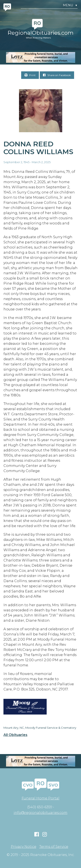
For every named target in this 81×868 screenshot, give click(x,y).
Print (30, 75)
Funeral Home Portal (40, 798)
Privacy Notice (24, 847)
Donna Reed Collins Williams (38, 148)
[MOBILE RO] (40, 57)
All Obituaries (15, 735)
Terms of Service (54, 847)
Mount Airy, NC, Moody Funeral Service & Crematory (40, 728)
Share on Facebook (57, 75)
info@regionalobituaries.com (40, 813)
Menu (70, 5)
